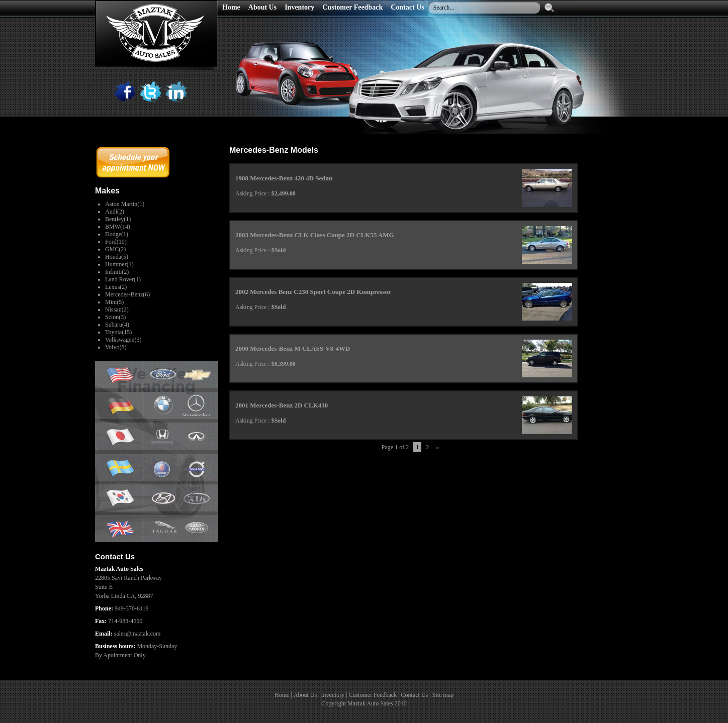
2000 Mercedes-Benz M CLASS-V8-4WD (293, 348)
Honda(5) (117, 257)
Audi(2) (115, 212)
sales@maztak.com (138, 634)
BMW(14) (118, 227)
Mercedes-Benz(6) (127, 294)
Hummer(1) (119, 264)
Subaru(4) (117, 325)
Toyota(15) (118, 332)
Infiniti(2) (117, 272)
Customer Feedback (373, 695)
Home (282, 695)
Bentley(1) (118, 219)
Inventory (333, 695)
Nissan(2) (117, 309)
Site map (443, 695)
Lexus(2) (116, 287)
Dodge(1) (117, 234)
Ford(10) (116, 242)
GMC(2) (115, 249)
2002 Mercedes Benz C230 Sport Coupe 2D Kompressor (313, 292)
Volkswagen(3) (123, 340)
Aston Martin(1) (125, 204)
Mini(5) (114, 302)
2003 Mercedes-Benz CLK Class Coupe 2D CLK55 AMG (315, 235)
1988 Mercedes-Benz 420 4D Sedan (284, 178)
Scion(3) (115, 317)
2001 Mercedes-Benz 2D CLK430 (282, 405)
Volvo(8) (116, 347)
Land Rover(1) (123, 279)
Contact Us (415, 695)
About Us (305, 695)
